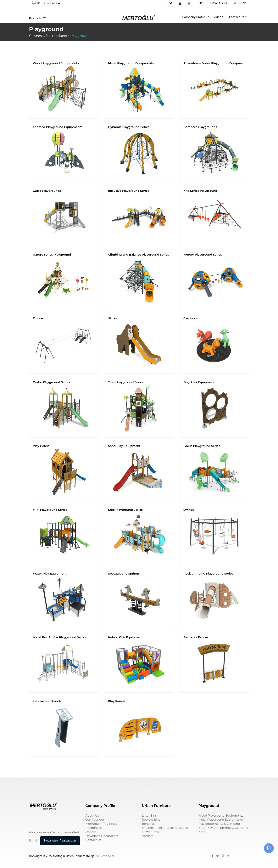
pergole (204, 786)
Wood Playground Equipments (56, 63)
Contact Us (238, 17)
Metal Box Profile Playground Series (59, 637)
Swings (189, 510)
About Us (92, 816)
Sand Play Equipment (124, 446)
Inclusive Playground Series (129, 191)
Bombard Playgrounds (200, 127)
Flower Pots (150, 832)
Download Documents (102, 836)
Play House (41, 446)
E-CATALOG (218, 3)
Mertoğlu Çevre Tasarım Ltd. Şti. (74, 856)
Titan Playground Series (126, 382)
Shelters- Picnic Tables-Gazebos (165, 828)
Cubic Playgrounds (47, 191)
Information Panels (47, 701)
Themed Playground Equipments (58, 127)
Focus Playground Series (202, 446)
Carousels (191, 318)
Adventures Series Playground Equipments (215, 63)
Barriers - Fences (196, 637)
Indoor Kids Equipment (125, 637)
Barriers (147, 836)
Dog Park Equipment (199, 382)
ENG (200, 3)
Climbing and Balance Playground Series (139, 255)
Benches (148, 824)
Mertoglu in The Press (101, 824)
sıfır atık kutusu (153, 786)
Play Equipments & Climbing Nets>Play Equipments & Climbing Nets (223, 828)
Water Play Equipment (50, 573)
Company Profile (196, 17)
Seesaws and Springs (124, 573)
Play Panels (117, 701)
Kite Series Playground (200, 191)
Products (35, 18)
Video (219, 17)
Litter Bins (149, 816)
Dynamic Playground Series (129, 127)
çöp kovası (93, 786)
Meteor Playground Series (203, 255)
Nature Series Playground (52, 255)
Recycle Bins (151, 820)
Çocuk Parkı (38, 786)
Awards (91, 832)
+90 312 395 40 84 (46, 3)
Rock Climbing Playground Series (208, 573)
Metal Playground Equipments (131, 63)
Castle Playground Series (51, 382)
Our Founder (95, 820)
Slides (112, 318)
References (94, 828)
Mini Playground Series (50, 510)
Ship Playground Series (125, 510)
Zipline (38, 318)
